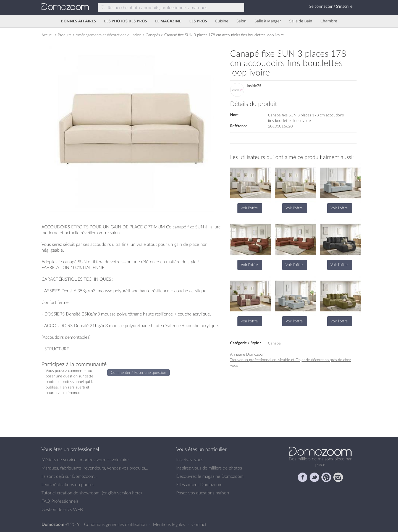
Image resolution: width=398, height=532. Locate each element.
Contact (199, 524)
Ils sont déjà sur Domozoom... (69, 476)
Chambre (329, 21)
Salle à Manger (268, 21)
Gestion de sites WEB (62, 509)
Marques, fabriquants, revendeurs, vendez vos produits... (95, 468)
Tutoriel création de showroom (70, 493)
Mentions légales (170, 524)
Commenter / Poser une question (139, 372)
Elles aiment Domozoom (199, 484)
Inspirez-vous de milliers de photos (209, 468)
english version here (122, 493)
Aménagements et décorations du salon (109, 35)
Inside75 (254, 86)
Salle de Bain (301, 21)
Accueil (47, 35)
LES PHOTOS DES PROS (126, 21)
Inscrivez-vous (190, 460)
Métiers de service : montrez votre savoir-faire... (87, 460)
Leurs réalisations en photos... (69, 484)
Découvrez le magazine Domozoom (210, 476)
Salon (242, 21)
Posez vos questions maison (203, 493)
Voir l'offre (249, 208)
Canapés (153, 35)
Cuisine (222, 21)
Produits (65, 35)
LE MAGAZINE (168, 21)
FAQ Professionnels (60, 501)
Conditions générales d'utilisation (116, 524)
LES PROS (198, 21)
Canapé (274, 343)
